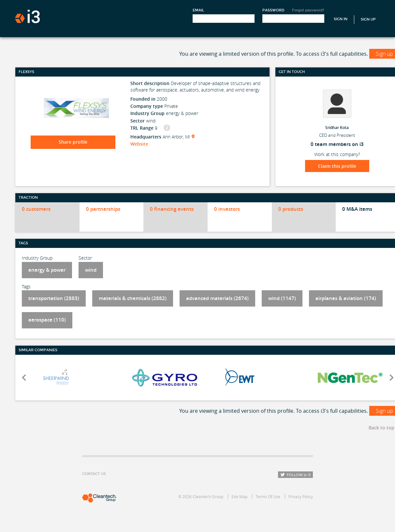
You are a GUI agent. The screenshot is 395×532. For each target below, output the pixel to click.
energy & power (47, 270)
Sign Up (368, 19)
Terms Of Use (268, 496)
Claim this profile (337, 166)
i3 (27, 16)
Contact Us (94, 474)
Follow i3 (295, 475)
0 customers (36, 209)
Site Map (239, 496)
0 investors (227, 209)
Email (198, 10)
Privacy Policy (301, 496)
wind (91, 270)
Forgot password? (308, 10)
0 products (291, 209)
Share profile (73, 142)
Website (139, 144)
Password (273, 10)
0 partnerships (103, 209)
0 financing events (172, 209)
